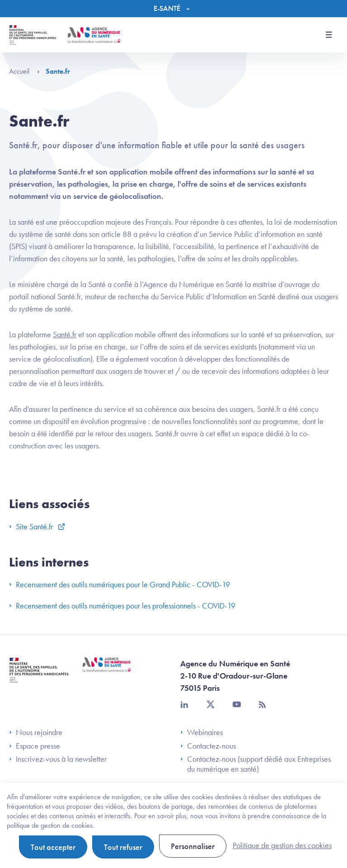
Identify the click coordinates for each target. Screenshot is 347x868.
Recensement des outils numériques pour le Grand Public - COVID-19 (120, 584)
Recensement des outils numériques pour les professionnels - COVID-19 (122, 606)
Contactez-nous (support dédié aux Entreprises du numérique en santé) (256, 764)
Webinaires (202, 732)
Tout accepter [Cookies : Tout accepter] (53, 847)
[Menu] (174, 9)
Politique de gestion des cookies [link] (282, 845)
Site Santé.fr (32, 526)
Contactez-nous (208, 746)
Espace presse (35, 746)
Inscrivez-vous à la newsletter (58, 759)
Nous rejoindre (36, 732)
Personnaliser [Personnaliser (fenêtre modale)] (193, 846)
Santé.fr (65, 334)
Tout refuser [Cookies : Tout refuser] (123, 847)
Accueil (24, 71)
